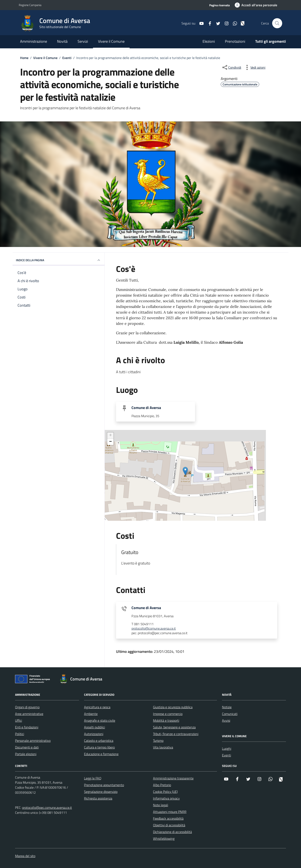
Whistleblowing (164, 838)
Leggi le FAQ (93, 778)
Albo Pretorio (162, 785)
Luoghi (227, 748)
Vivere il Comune (111, 41)
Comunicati (230, 714)
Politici (20, 734)
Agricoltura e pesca (97, 707)
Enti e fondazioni (27, 727)
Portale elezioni (26, 754)
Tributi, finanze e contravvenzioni (176, 734)
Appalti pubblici (94, 727)
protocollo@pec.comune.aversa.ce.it (47, 808)
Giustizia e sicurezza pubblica (173, 707)
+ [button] (110, 436)
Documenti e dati (27, 747)
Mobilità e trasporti (166, 720)
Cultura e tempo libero (99, 747)
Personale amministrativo (33, 741)
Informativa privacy (166, 798)
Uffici (18, 720)
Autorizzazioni (94, 734)
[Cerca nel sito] (277, 23)
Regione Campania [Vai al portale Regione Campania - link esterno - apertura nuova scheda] (30, 5)
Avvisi (226, 720)
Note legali (161, 805)
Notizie (227, 707)
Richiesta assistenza (98, 798)
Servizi (83, 41)
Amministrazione (34, 41)
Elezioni (209, 41)
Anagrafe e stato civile (100, 720)
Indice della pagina (59, 260)
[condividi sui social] (231, 67)
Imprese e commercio (168, 714)
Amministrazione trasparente (173, 778)
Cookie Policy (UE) (165, 792)
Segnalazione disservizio (101, 792)
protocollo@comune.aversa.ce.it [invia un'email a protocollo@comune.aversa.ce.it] (154, 629)
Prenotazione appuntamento (104, 785)
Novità (62, 41)
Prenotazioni (235, 41)
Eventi (226, 755)
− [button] (110, 442)
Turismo (158, 741)
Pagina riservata (219, 5)
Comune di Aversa (146, 408)
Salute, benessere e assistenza (174, 727)
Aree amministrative (29, 714)
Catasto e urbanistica (99, 741)
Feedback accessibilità (168, 818)
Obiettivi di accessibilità (169, 825)
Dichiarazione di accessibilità (172, 832)
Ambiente (91, 714)
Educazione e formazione (101, 754)
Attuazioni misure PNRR (170, 812)
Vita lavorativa (163, 747)
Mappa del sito (25, 856)
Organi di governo (27, 707)
